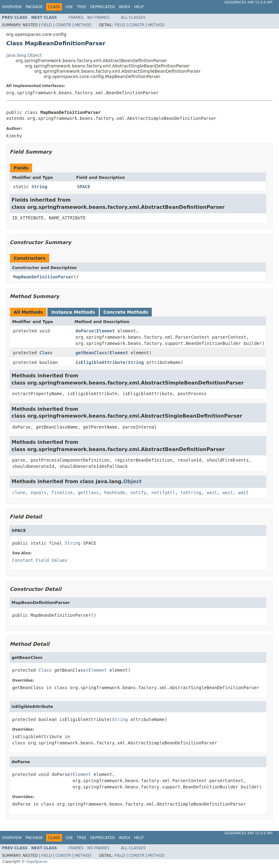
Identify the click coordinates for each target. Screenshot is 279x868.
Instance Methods (73, 312)
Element (106, 331)
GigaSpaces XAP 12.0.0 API (248, 2)
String (39, 187)
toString (191, 493)
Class (46, 353)
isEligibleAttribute (100, 362)
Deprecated (103, 7)
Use (69, 7)
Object (133, 481)
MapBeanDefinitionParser (43, 277)
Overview (12, 7)
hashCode (115, 493)
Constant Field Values (40, 560)
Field (46, 25)
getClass (88, 493)
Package (34, 7)
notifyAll (163, 493)
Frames (76, 17)
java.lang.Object (24, 55)
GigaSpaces (36, 861)
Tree (82, 7)
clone (19, 493)
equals (38, 493)
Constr (63, 25)
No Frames (98, 17)
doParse (85, 331)
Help (139, 7)
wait (212, 493)
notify (138, 493)
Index (125, 7)
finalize (62, 493)
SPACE (84, 187)
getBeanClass (91, 353)
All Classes (133, 17)
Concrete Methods (126, 312)
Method (83, 25)
